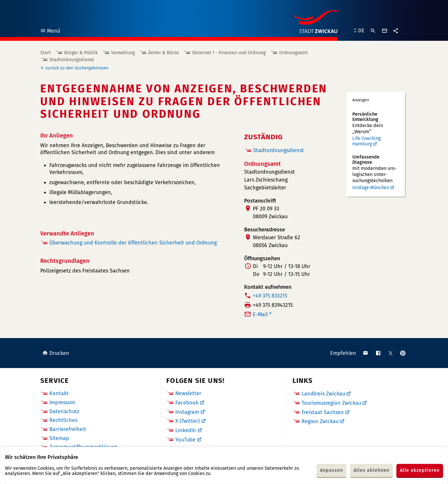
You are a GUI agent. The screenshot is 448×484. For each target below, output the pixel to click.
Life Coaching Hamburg (366, 141)
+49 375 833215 (270, 296)
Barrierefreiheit (68, 429)
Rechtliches (63, 420)
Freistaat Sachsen (323, 412)
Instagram (187, 412)
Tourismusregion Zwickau (331, 403)
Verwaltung (123, 53)
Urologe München (371, 188)
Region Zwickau (320, 421)
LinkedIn (186, 430)
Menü (50, 32)
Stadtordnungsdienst (72, 60)
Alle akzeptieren (420, 470)
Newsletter (188, 393)
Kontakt (59, 393)
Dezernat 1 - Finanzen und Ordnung (229, 53)
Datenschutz (64, 411)
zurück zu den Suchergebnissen (77, 68)
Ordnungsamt (293, 53)
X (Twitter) (188, 421)
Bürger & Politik (81, 53)
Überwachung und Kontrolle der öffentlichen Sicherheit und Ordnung (133, 243)
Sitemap (59, 438)
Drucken (56, 353)
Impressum (62, 402)
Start (45, 53)
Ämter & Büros (163, 53)
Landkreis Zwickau (323, 394)
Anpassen (331, 470)
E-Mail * (262, 314)
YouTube (185, 440)
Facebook (187, 403)
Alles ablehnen (371, 470)
